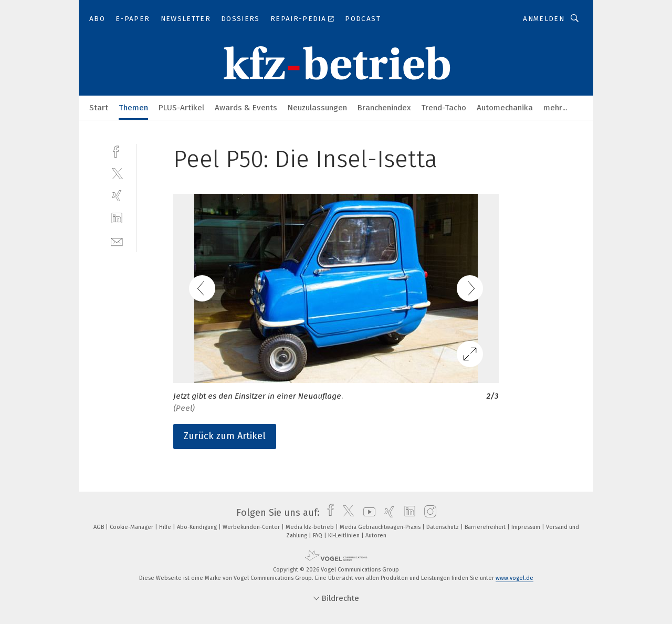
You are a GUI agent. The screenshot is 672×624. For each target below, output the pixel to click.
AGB (99, 527)
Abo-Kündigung (198, 527)
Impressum (527, 527)
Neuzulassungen (317, 108)
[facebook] (117, 150)
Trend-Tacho (444, 108)
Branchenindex (384, 108)
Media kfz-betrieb (311, 527)
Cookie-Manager (132, 527)
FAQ (318, 535)
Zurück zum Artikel (225, 436)
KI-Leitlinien (345, 535)
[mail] (117, 241)
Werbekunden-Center (252, 527)
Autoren (376, 535)
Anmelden (544, 19)
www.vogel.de (514, 578)
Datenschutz (443, 527)
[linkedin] (117, 218)
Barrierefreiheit (486, 527)
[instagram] (428, 513)
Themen (133, 108)
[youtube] (367, 513)
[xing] (117, 196)
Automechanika (505, 108)
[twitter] (117, 173)
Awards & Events (246, 108)
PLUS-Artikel (181, 108)
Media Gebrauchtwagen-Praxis (381, 527)
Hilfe (166, 527)
